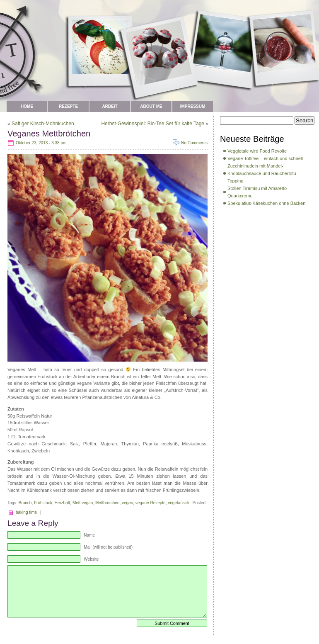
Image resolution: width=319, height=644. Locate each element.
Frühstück (43, 503)
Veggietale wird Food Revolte (257, 151)
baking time (26, 512)
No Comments (194, 143)
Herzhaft (63, 503)
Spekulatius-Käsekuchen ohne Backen (266, 203)
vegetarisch (178, 503)
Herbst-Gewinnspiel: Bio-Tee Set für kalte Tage (153, 124)
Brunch (25, 503)
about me (151, 106)
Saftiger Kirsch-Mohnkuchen (43, 124)
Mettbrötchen (107, 503)
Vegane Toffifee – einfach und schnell (265, 158)
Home (27, 106)
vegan (127, 503)
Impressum (193, 106)
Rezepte (68, 106)
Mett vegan (83, 503)
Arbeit (110, 106)
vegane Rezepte (151, 503)
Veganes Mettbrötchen (49, 134)
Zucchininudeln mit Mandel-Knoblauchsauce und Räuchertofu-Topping (262, 173)
